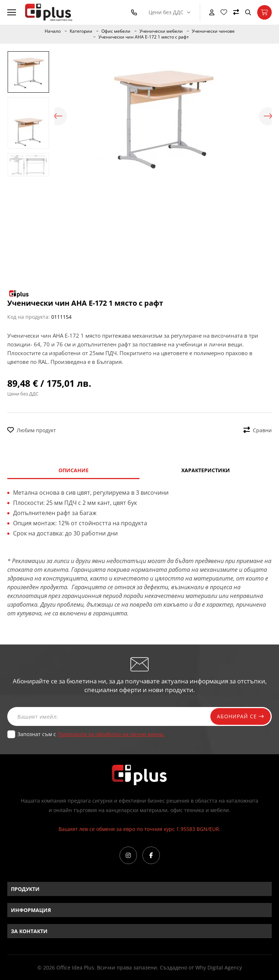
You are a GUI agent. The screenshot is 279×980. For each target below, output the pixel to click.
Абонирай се (240, 716)
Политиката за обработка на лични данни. (111, 734)
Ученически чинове (213, 31)
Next (268, 116)
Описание (74, 470)
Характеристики (206, 470)
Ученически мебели (161, 31)
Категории (81, 31)
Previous (58, 116)
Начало (53, 31)
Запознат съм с (91, 734)
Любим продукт (32, 430)
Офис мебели (116, 31)
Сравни (258, 430)
